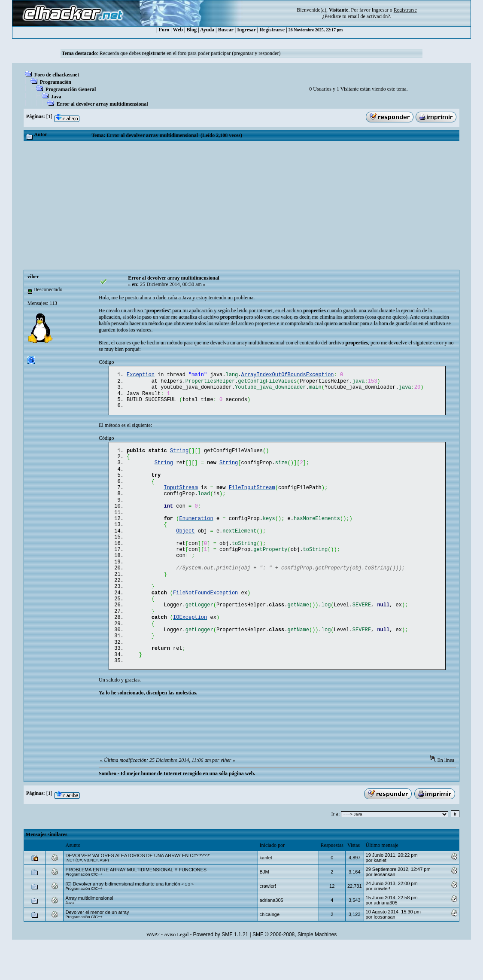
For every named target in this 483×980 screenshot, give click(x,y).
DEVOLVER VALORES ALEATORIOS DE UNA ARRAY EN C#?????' (138, 891)
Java (56, 97)
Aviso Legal (176, 970)
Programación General (71, 89)
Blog (192, 30)
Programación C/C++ (84, 910)
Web (178, 30)
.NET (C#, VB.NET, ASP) (87, 895)
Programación (56, 82)
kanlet (266, 893)
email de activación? (369, 16)
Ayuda (207, 30)
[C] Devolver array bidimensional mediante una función (123, 919)
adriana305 (272, 935)
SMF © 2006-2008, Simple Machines (295, 970)
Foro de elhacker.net (57, 75)
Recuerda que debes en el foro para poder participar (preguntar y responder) (190, 53)
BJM (264, 907)
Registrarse (272, 30)
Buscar (226, 30)
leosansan (385, 910)
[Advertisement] (241, 205)
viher (33, 277)
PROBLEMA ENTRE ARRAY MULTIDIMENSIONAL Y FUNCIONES (136, 905)
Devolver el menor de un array (97, 947)
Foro (164, 30)
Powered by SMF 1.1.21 (221, 970)
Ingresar (380, 10)
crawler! (268, 921)
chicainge (270, 950)
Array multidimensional (89, 933)
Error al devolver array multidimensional (102, 104)
